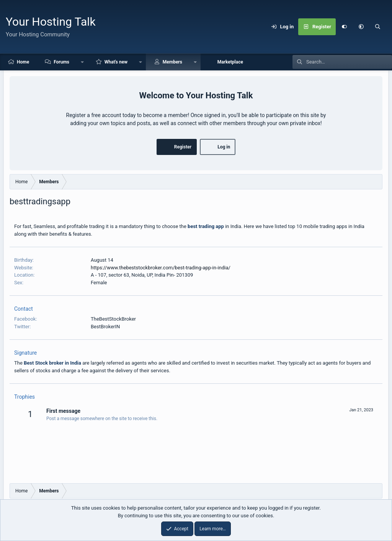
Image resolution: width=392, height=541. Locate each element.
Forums (61, 62)
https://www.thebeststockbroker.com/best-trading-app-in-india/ (161, 268)
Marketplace (230, 62)
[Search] (378, 27)
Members (172, 62)
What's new (116, 62)
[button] (361, 27)
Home (23, 62)
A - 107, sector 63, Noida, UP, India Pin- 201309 (142, 275)
